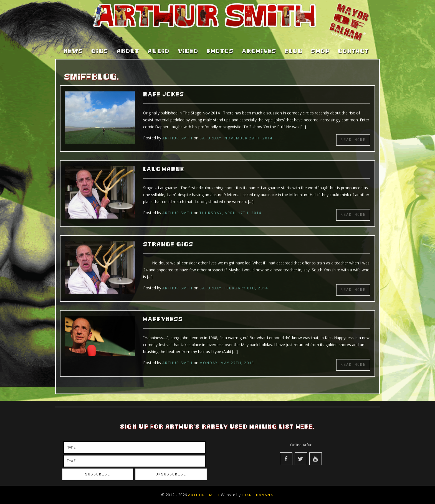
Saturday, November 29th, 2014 (236, 133)
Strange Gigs (168, 240)
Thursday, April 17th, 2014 (230, 208)
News (73, 47)
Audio (159, 47)
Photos (220, 47)
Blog (294, 47)
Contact (353, 47)
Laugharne (164, 165)
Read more (353, 135)
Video (188, 47)
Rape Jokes (164, 90)
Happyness (163, 315)
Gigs (100, 47)
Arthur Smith (204, 495)
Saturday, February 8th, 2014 (234, 283)
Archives (259, 47)
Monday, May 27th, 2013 (227, 358)
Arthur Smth (177, 133)
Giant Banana (257, 495)
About (128, 47)
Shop (320, 47)
